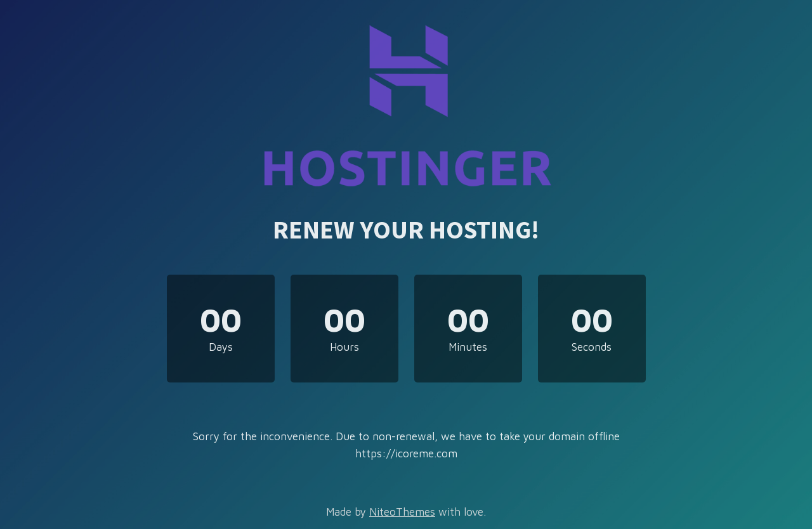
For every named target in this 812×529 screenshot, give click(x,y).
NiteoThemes (402, 512)
